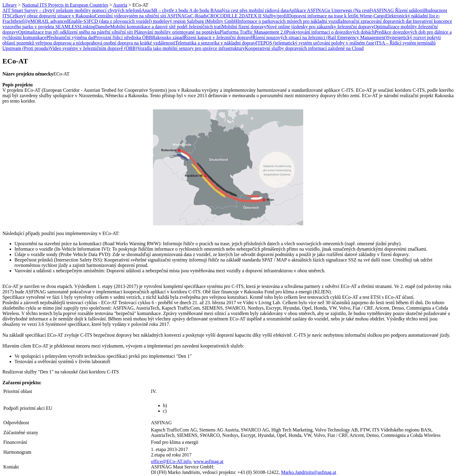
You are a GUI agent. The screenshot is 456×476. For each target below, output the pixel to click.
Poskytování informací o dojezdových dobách (330, 32)
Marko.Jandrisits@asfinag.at (309, 472)
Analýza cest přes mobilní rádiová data (251, 10)
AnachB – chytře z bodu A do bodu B (177, 10)
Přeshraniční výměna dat (70, 37)
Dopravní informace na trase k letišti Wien (329, 16)
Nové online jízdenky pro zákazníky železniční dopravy (320, 27)
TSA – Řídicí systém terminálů (406, 43)
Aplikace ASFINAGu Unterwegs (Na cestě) (331, 10)
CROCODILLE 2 (224, 16)
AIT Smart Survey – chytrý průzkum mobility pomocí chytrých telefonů (72, 10)
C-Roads (199, 16)
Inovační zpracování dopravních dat (378, 21)
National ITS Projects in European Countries (65, 5)
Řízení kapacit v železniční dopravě (218, 37)
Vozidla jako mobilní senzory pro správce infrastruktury (191, 48)
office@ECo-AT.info (171, 461)
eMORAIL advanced (48, 21)
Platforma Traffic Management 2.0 (253, 32)
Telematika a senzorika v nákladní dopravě (216, 43)
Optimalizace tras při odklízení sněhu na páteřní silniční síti (76, 32)
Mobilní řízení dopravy (244, 27)
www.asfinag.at (208, 461)
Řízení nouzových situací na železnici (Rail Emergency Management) (320, 37)
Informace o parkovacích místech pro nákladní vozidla (290, 21)
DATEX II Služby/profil (265, 16)
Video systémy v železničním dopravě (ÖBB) (93, 48)
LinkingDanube (95, 27)
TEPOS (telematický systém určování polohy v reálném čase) (317, 43)
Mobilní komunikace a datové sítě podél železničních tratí (166, 27)
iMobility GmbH (221, 21)
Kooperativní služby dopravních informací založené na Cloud (304, 48)
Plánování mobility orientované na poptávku (177, 32)
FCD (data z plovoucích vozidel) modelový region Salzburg (147, 21)
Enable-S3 (79, 21)
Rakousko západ (168, 37)
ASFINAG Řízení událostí (399, 10)
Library (10, 5)
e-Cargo (378, 16)
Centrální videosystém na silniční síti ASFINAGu (143, 16)
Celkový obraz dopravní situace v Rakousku (52, 16)
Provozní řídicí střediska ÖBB (123, 37)
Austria (120, 5)
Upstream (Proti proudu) (26, 48)
